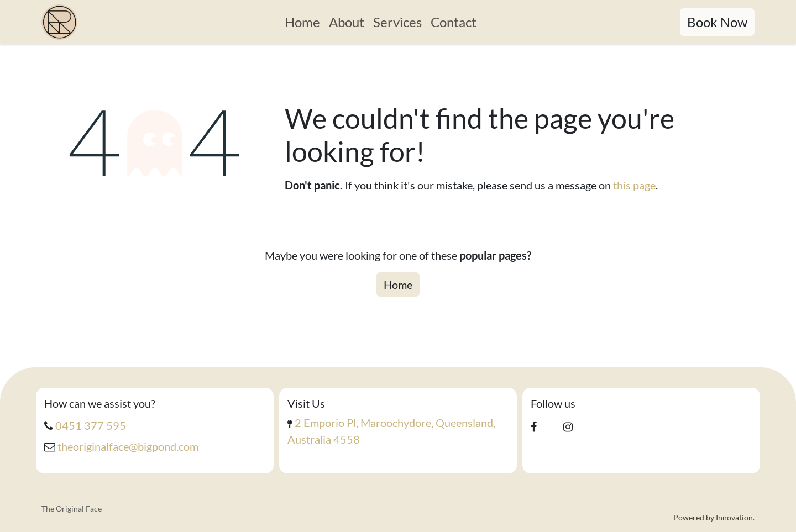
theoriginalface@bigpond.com (128, 446)
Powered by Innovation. (714, 517)
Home (398, 285)
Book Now (717, 22)
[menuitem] (302, 22)
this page (634, 185)
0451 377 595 (91, 425)
